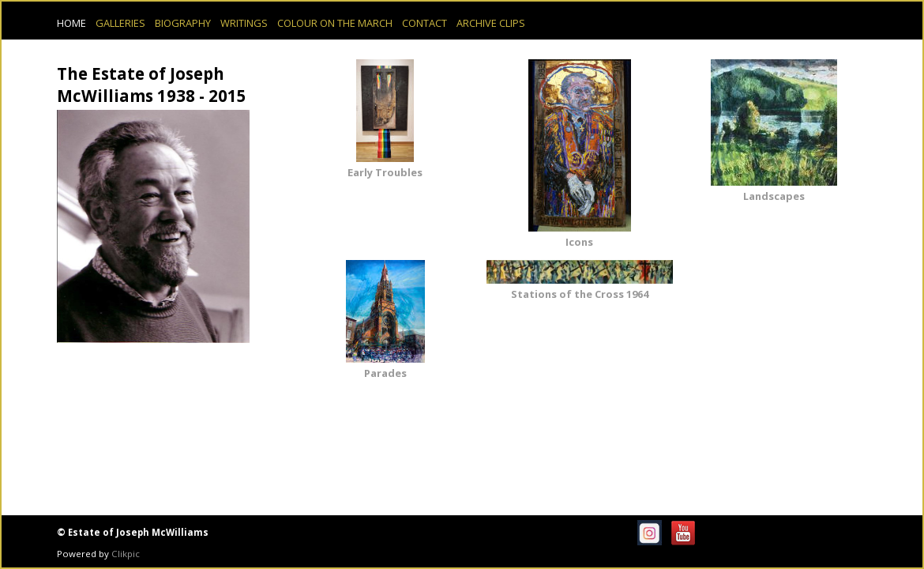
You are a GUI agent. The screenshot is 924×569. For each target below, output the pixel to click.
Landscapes (774, 196)
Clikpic (126, 554)
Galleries (120, 23)
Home (71, 23)
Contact (424, 23)
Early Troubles (385, 172)
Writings (244, 23)
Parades (385, 373)
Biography (183, 23)
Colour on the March (335, 23)
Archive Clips (491, 23)
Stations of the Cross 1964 (580, 294)
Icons (579, 242)
